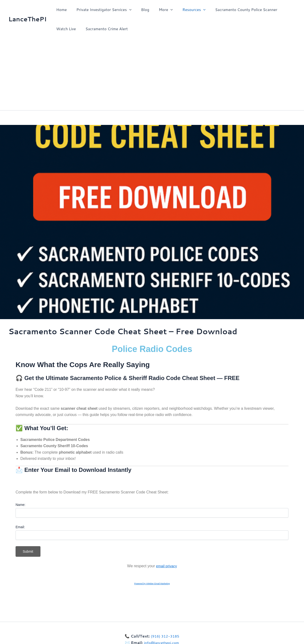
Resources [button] (185, 10)
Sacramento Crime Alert (104, 29)
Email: (20, 527)
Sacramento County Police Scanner (236, 9)
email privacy (166, 566)
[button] (126, 10)
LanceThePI (28, 19)
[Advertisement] (152, 74)
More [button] (159, 10)
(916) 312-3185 (165, 636)
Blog (140, 9)
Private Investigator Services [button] (101, 10)
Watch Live (65, 29)
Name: (20, 505)
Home (61, 9)
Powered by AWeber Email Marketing (152, 584)
